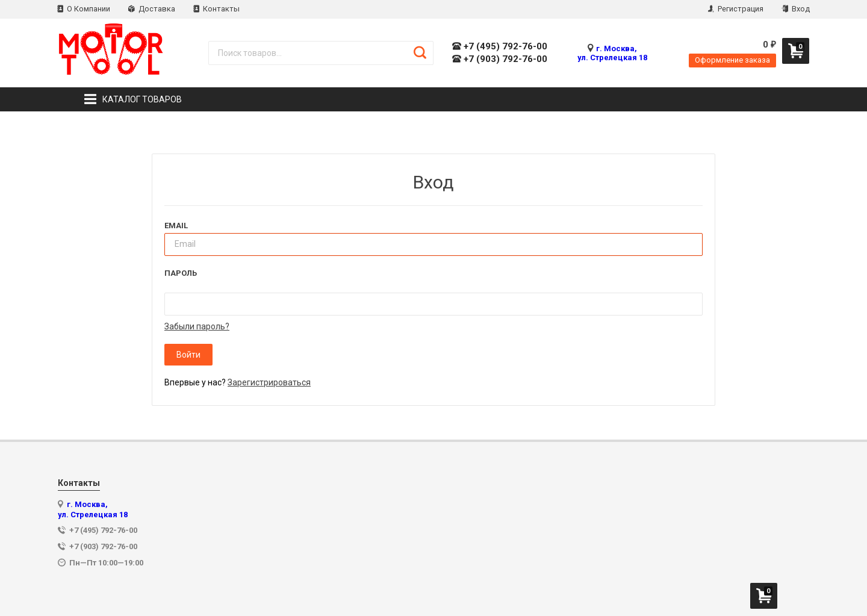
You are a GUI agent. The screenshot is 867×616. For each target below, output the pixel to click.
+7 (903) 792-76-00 (500, 59)
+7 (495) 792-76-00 (500, 47)
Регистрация (736, 9)
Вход (796, 9)
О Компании (84, 9)
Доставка (152, 9)
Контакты (216, 9)
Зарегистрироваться (269, 382)
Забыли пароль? (197, 326)
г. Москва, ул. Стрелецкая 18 (612, 53)
